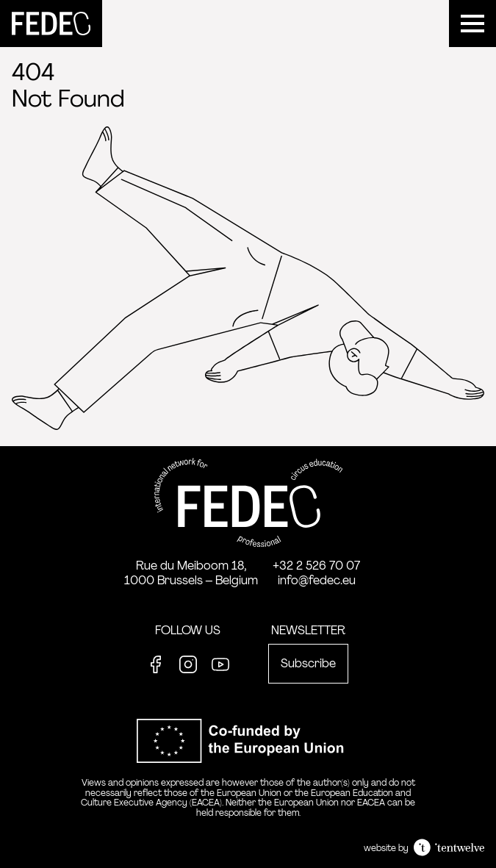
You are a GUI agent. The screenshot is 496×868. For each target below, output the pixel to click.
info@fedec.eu (317, 580)
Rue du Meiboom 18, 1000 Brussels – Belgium (191, 573)
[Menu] (472, 24)
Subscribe (308, 663)
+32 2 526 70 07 (316, 566)
